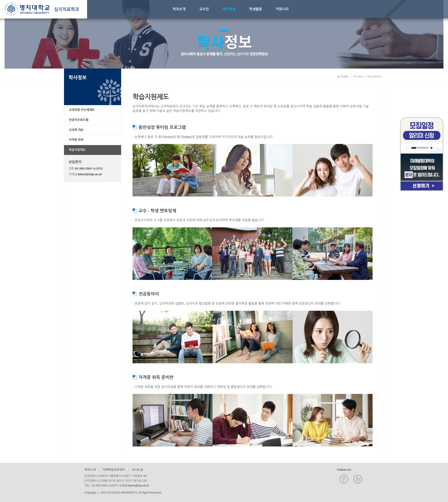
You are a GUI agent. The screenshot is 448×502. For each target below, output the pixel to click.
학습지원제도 (77, 150)
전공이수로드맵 (79, 120)
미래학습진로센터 (114, 470)
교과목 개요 (76, 130)
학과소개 (179, 9)
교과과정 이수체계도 (82, 110)
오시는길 (137, 470)
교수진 (204, 9)
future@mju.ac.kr (90, 174)
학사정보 (229, 9)
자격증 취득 (76, 140)
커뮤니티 (282, 9)
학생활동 (256, 9)
